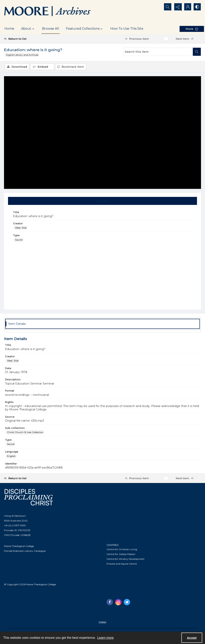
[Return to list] (31, 39)
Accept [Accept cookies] (192, 638)
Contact (102, 622)
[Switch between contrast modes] (197, 7)
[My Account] (187, 7)
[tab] (103, 201)
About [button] (28, 29)
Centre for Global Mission (121, 554)
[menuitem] (102, 622)
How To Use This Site (127, 29)
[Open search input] (167, 7)
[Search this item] (158, 52)
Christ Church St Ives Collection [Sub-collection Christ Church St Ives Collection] (25, 432)
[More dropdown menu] (192, 29)
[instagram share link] (118, 602)
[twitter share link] (127, 602)
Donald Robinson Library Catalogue (25, 551)
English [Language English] (11, 456)
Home (9, 29)
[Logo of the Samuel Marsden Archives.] (47, 12)
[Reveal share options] (177, 7)
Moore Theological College (19, 546)
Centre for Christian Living (122, 549)
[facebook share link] (110, 602)
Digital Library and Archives (22, 55)
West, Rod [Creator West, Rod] (21, 228)
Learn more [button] (106, 638)
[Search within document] (197, 52)
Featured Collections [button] (85, 29)
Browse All (51, 29)
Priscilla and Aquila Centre (122, 564)
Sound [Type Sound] (19, 240)
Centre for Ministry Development (126, 559)
